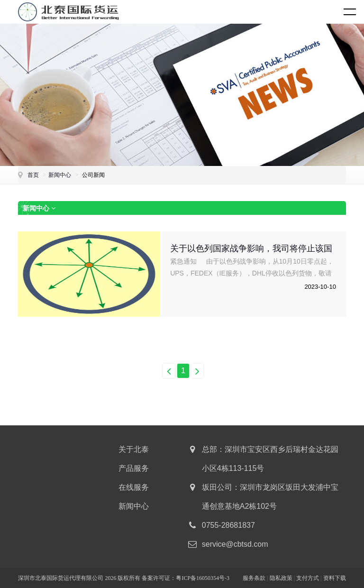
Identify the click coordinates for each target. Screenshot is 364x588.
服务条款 (254, 578)
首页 (33, 175)
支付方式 (308, 578)
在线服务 (134, 487)
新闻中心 (60, 175)
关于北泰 (134, 449)
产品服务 (134, 468)
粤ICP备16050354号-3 (203, 578)
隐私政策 (281, 578)
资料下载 (335, 578)
